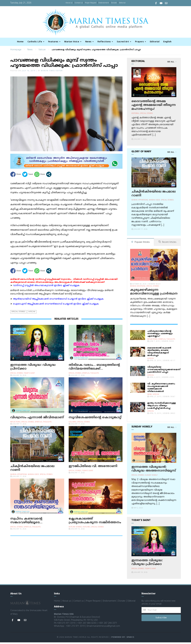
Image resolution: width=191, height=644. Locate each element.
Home (20, 42)
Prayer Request (91, 3)
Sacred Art (124, 42)
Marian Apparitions (19, 476)
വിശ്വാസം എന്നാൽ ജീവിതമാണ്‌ (37, 419)
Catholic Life (36, 42)
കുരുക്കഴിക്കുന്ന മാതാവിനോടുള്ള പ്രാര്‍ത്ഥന (154, 294)
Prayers (141, 42)
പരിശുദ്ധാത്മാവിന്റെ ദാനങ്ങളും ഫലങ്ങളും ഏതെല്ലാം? (160, 335)
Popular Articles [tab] (140, 244)
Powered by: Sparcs (123, 639)
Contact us (79, 3)
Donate (114, 3)
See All (172, 64)
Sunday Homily (151, 477)
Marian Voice (73, 42)
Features (54, 42)
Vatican (42, 52)
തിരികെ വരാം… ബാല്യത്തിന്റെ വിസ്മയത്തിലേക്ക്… (94, 369)
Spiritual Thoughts (90, 375)
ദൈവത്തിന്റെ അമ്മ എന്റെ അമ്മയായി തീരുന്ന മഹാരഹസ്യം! (154, 107)
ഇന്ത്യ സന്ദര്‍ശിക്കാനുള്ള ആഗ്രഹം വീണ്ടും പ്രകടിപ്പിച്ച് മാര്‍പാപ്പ (162, 407)
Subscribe (161, 619)
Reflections (105, 42)
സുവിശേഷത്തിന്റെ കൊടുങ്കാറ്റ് (95, 419)
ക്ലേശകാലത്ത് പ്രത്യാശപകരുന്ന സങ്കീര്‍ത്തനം (95, 522)
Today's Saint (29, 375)
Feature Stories (75, 529)
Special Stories (18, 314)
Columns (73, 424)
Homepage (16, 52)
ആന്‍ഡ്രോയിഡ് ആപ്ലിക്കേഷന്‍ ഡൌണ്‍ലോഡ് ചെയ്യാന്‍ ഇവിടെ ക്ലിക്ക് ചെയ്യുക (58, 301)
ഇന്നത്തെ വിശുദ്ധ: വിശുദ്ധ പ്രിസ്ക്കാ (33, 369)
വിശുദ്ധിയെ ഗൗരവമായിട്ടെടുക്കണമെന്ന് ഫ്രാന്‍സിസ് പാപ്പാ (164, 371)
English (167, 42)
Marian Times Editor (52, 73)
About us (69, 3)
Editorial (122, 3)
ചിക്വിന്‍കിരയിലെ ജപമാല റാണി (32, 470)
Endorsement (104, 3)
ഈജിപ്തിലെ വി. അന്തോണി (93, 468)
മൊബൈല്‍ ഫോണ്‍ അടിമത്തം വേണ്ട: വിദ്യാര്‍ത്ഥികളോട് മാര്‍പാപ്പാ (159, 353)
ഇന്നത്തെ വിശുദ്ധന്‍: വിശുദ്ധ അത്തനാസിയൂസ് (154, 471)
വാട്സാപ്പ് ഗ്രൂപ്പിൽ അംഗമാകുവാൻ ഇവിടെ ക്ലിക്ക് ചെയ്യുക (46, 287)
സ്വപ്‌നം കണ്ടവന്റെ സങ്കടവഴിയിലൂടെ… (26, 522)
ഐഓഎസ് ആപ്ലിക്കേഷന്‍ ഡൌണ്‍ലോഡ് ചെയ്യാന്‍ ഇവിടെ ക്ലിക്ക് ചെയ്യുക (56, 306)
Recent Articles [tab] (167, 244)
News (90, 42)
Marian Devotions (138, 288)
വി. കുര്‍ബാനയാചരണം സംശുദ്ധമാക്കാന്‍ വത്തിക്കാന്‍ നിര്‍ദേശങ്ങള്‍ (161, 389)
